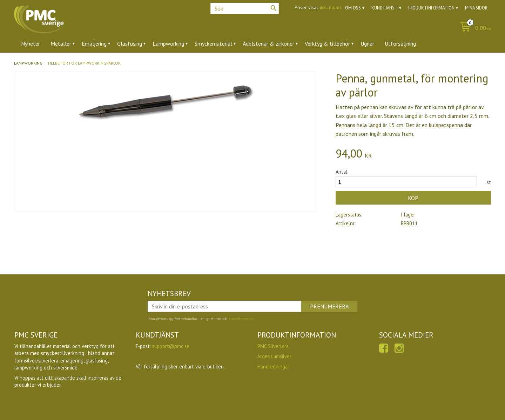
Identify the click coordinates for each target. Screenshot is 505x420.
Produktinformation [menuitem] (431, 8)
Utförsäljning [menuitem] (400, 44)
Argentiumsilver (274, 356)
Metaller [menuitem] (61, 44)
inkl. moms (331, 7)
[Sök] (274, 8)
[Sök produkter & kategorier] (245, 8)
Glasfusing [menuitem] (130, 44)
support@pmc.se (171, 346)
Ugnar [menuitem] (367, 44)
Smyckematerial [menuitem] (213, 44)
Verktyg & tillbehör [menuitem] (327, 44)
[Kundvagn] (474, 28)
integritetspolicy (241, 319)
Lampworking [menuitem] (168, 44)
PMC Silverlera (273, 346)
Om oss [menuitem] (353, 8)
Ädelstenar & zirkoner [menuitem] (268, 44)
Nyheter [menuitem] (31, 44)
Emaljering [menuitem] (94, 44)
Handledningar (273, 366)
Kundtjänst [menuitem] (385, 8)
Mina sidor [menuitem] (476, 8)
